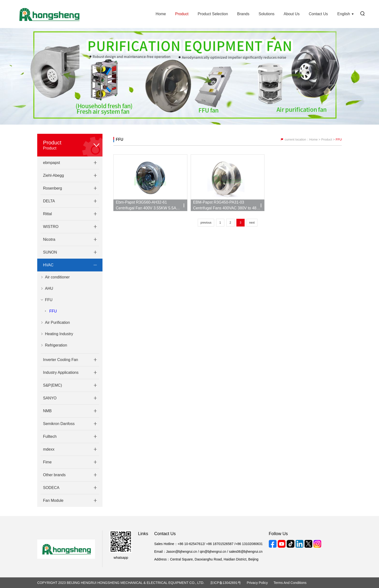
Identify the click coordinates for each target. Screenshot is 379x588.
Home (161, 14)
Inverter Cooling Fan (61, 360)
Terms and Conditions (290, 583)
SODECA (51, 488)
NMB (47, 411)
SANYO (50, 398)
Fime (47, 462)
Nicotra (49, 239)
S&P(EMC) (52, 385)
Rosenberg (52, 188)
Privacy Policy (257, 583)
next (252, 223)
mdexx (49, 449)
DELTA (49, 201)
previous (206, 223)
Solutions (267, 14)
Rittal (47, 214)
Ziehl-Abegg (53, 175)
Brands (243, 14)
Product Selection (213, 14)
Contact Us (318, 14)
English (344, 14)
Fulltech (50, 436)
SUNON (50, 252)
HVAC (48, 265)
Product (182, 14)
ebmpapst (51, 163)
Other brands (54, 475)
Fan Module (53, 500)
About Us (292, 14)
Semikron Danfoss (59, 424)
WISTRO (51, 227)
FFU (53, 311)
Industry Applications (61, 372)
